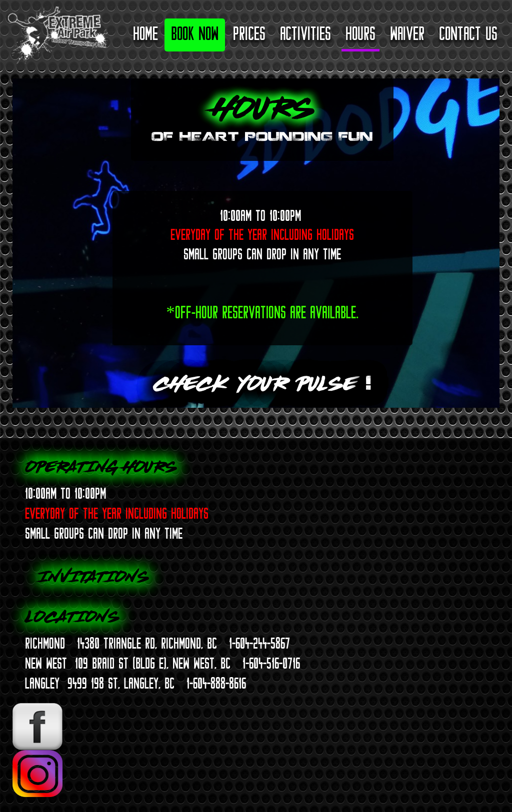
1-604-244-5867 (259, 643)
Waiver (407, 33)
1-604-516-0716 (271, 663)
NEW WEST (46, 663)
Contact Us (468, 33)
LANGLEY (42, 683)
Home (145, 33)
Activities (305, 33)
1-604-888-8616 (216, 683)
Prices (249, 33)
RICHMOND (45, 643)
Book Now (195, 33)
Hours (360, 33)
